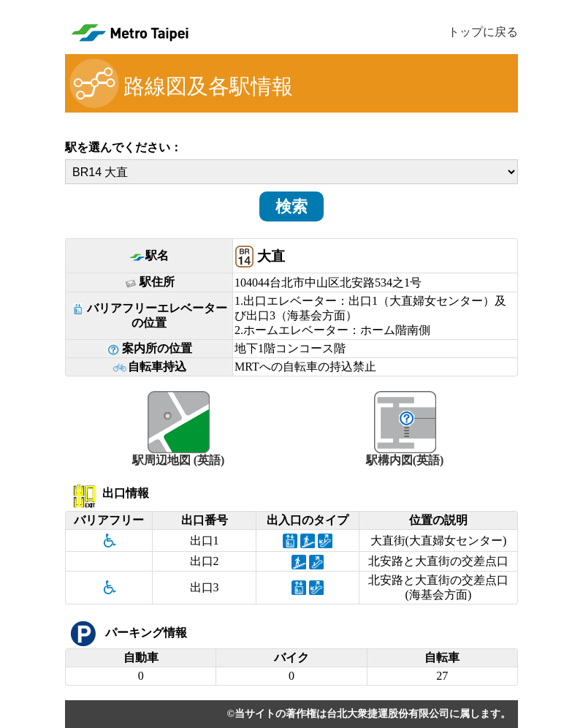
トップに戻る (483, 32)
